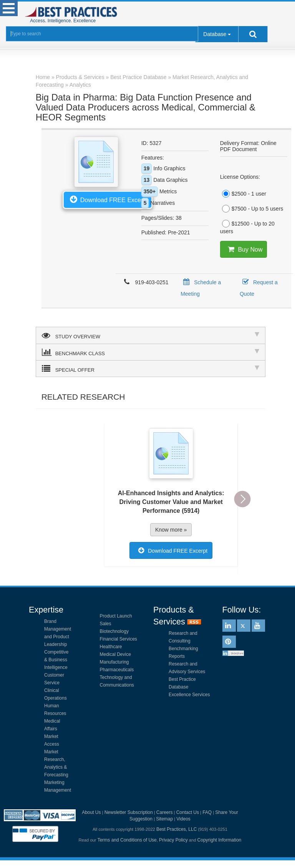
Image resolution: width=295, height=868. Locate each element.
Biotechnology (114, 631)
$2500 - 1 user (243, 194)
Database (215, 34)
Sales (106, 624)
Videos (183, 819)
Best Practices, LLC (177, 829)
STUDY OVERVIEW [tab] (151, 335)
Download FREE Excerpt (108, 199)
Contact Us (188, 812)
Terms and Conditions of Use (127, 840)
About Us (91, 812)
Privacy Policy (173, 840)
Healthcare (111, 647)
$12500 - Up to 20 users (247, 227)
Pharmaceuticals (117, 670)
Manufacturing (114, 662)
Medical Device (115, 654)
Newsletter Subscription (129, 812)
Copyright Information (220, 840)
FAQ (207, 812)
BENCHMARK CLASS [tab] (151, 352)
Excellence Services (189, 695)
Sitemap (164, 819)
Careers (165, 812)
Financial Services (118, 639)
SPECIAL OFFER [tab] (151, 369)
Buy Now (244, 249)
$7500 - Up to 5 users (252, 209)
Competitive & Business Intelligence (56, 660)
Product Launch (116, 616)
